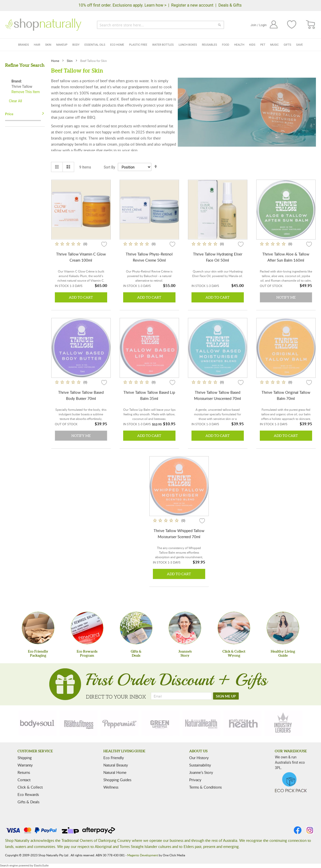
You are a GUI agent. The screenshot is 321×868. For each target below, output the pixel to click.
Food (226, 45)
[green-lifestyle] (160, 723)
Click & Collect (30, 787)
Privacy (195, 780)
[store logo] (43, 25)
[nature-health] (243, 723)
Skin (48, 45)
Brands (23, 45)
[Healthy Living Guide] (283, 628)
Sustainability (200, 765)
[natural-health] (201, 723)
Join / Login (259, 25)
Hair (37, 45)
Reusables (209, 45)
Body (76, 45)
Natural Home (115, 772)
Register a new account (192, 5)
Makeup (62, 45)
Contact (24, 780)
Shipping (25, 758)
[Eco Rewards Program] (87, 628)
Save (300, 45)
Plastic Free (138, 45)
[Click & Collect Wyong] (234, 628)
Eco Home (117, 45)
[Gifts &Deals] (136, 628)
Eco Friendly (114, 758)
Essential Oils (95, 45)
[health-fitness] (78, 723)
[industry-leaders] (283, 723)
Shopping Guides (117, 780)
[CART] (311, 25)
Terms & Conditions (205, 787)
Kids (252, 45)
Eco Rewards (28, 794)
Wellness (111, 787)
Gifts (287, 45)
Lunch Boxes (188, 45)
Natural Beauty (116, 765)
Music (274, 45)
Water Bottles (163, 45)
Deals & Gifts (230, 5)
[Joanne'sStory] (185, 628)
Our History (199, 758)
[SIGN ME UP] (226, 696)
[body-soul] (38, 723)
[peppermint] (120, 723)
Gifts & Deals (28, 802)
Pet (263, 45)
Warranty (25, 765)
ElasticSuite (41, 866)
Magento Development (143, 855)
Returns (24, 772)
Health (239, 45)
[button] (104, 244)
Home (55, 61)
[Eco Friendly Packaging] (38, 628)
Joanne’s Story (201, 772)
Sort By (110, 167)
